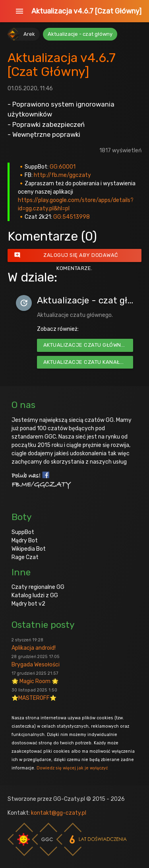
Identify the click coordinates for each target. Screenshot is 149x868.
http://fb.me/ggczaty (62, 175)
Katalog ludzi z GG (35, 595)
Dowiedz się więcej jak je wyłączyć (72, 768)
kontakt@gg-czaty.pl (59, 813)
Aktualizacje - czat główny (80, 34)
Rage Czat (25, 557)
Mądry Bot (25, 541)
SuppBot (23, 532)
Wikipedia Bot (29, 549)
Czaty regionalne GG (38, 587)
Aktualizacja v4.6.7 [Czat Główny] (86, 11)
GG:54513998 (72, 217)
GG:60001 (63, 167)
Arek (29, 34)
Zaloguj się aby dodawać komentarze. (66, 255)
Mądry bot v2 (28, 604)
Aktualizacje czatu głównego (88, 345)
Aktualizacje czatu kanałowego (88, 362)
